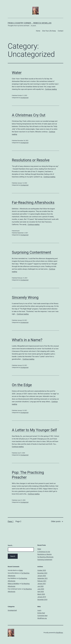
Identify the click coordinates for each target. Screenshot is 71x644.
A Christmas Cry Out (29, 115)
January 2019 (42, 597)
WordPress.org (42, 618)
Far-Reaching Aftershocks (33, 203)
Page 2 (18, 521)
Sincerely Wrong (25, 297)
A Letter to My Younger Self (34, 430)
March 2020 (41, 594)
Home (38, 31)
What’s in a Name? (27, 340)
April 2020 (41, 592)
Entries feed (41, 613)
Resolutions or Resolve (31, 160)
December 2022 (42, 573)
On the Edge (22, 385)
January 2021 (42, 584)
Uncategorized (24, 98)
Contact (61, 31)
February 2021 (42, 581)
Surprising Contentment (31, 252)
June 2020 (41, 589)
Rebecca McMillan (13, 584)
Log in (39, 610)
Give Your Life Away (49, 31)
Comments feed (42, 616)
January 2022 (42, 576)
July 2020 (40, 586)
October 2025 (42, 570)
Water (17, 73)
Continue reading (51, 89)
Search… (10, 545)
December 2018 (42, 600)
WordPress (59, 633)
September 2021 (43, 578)
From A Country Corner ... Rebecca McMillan (30, 23)
